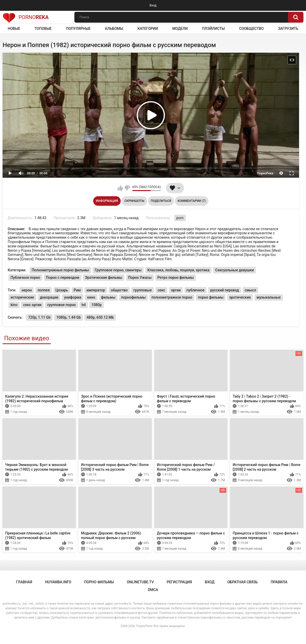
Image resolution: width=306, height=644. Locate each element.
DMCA (153, 590)
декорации (49, 297)
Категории (148, 29)
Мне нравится (120, 188)
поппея (44, 290)
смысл (250, 290)
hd (84, 305)
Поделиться (161, 201)
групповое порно (61, 305)
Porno (26, 17)
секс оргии (32, 305)
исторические (22, 297)
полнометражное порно (172, 297)
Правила (279, 582)
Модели (180, 29)
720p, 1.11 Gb (39, 317)
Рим (77, 290)
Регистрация (179, 582)
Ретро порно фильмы (176, 278)
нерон (27, 290)
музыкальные (269, 297)
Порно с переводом (63, 278)
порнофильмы (133, 297)
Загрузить (288, 29)
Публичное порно (25, 278)
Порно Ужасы (140, 278)
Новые (14, 29)
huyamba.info (58, 582)
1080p (97, 305)
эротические (240, 297)
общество (119, 290)
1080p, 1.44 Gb (69, 317)
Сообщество (251, 29)
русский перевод (225, 290)
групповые (142, 290)
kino (14, 305)
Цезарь (62, 290)
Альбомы (114, 29)
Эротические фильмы (104, 278)
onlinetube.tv (140, 582)
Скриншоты (134, 201)
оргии (176, 290)
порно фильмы (211, 297)
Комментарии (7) (192, 201)
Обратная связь (242, 582)
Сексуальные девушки (234, 270)
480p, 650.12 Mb (100, 317)
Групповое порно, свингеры (118, 270)
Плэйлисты (213, 29)
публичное (196, 290)
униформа (73, 297)
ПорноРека (144, 626)
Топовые (43, 29)
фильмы (108, 297)
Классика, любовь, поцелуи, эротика (178, 270)
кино (91, 297)
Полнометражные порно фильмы (60, 270)
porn (180, 218)
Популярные (78, 29)
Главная (24, 582)
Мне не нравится (127, 188)
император (96, 290)
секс (161, 290)
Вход (153, 5)
